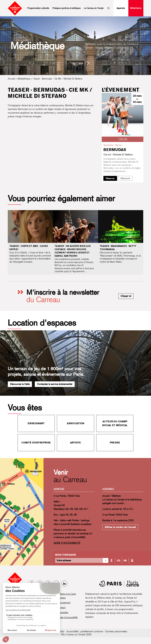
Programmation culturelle (38, 8)
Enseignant (36, 423)
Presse (115, 443)
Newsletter (63, 612)
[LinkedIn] (64, 584)
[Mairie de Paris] (119, 584)
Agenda (121, 8)
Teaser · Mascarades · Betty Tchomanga (118, 248)
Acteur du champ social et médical (115, 423)
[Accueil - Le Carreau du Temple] (15, 579)
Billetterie (136, 8)
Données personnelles (116, 631)
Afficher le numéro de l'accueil (120, 527)
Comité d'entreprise (36, 443)
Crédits (61, 631)
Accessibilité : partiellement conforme (85, 631)
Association (75, 423)
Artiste (75, 443)
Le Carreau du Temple (94, 8)
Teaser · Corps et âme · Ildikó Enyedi (29, 248)
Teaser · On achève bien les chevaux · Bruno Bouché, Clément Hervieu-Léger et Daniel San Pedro (73, 251)
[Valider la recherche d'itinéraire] (106, 560)
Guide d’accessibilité (68, 617)
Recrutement (64, 603)
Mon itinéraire (66, 555)
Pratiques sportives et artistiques (66, 8)
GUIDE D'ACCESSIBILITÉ (67, 543)
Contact (62, 608)
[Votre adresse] (79, 560)
